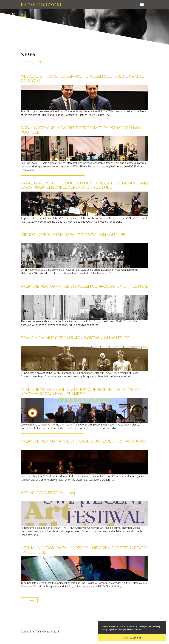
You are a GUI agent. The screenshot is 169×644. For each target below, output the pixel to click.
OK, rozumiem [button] (132, 638)
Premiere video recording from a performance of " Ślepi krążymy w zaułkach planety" (80, 392)
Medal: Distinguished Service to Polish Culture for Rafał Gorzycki (82, 78)
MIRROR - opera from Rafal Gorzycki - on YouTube (73, 235)
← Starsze (29, 600)
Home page (28, 62)
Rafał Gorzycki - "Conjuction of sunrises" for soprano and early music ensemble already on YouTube (84, 185)
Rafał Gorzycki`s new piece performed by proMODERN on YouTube (81, 130)
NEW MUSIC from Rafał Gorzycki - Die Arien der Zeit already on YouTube (84, 550)
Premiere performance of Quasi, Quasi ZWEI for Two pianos (84, 441)
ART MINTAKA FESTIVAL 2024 (48, 493)
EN (14, 14)
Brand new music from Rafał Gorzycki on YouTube (75, 338)
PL (22, 14)
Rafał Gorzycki (41, 4)
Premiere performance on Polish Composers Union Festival (84, 286)
